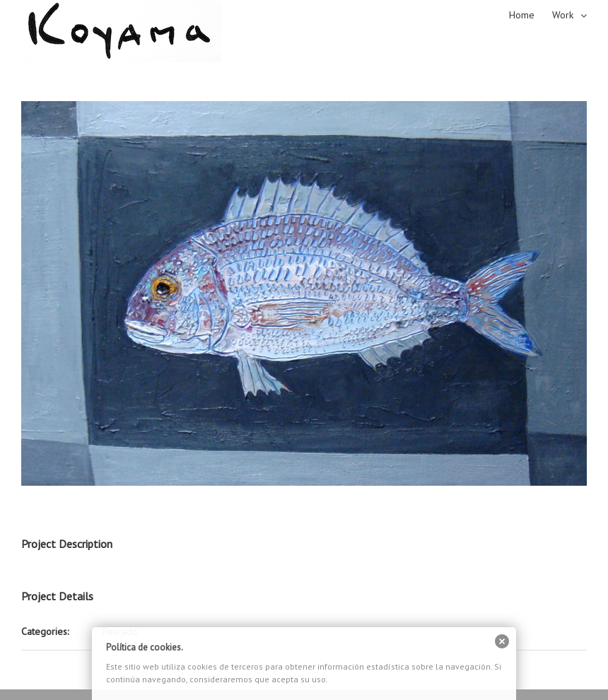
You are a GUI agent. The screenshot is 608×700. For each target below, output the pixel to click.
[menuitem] (531, 14)
